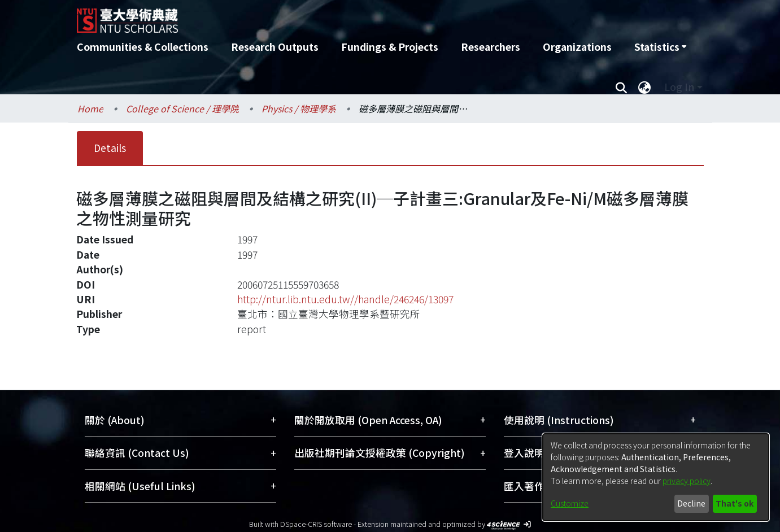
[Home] (330, 16)
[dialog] (656, 477)
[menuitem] (660, 47)
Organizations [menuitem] (577, 47)
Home (90, 108)
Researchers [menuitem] (491, 47)
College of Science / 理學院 (182, 108)
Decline (691, 503)
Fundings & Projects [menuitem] (390, 47)
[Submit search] (622, 87)
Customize (570, 503)
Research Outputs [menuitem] (275, 47)
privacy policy (687, 481)
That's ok (735, 503)
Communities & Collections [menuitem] (143, 47)
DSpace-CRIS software (316, 524)
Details (110, 148)
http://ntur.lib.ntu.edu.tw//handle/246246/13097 (345, 299)
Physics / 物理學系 (299, 108)
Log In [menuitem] (679, 87)
